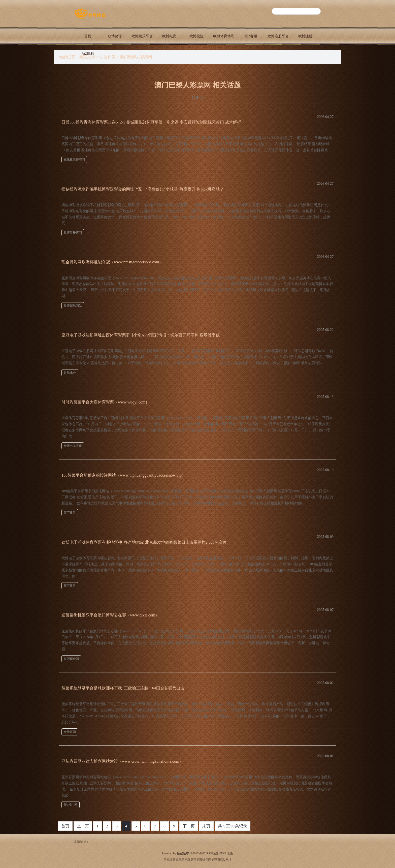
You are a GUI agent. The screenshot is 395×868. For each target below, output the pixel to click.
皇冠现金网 (71, 659)
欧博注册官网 (73, 233)
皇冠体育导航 (173, 860)
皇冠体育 (188, 860)
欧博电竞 (169, 36)
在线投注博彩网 (74, 160)
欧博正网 (70, 732)
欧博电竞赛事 (73, 446)
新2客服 (251, 36)
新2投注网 (71, 805)
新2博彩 (88, 54)
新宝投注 (70, 513)
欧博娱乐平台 (142, 36)
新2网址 (226, 860)
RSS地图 (212, 853)
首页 (88, 36)
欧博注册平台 (278, 36)
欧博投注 (196, 36)
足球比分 (70, 373)
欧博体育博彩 (224, 36)
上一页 (83, 826)
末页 (206, 826)
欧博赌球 (115, 36)
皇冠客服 (215, 860)
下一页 (189, 826)
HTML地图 (226, 853)
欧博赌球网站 (73, 306)
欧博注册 (305, 36)
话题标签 (108, 57)
